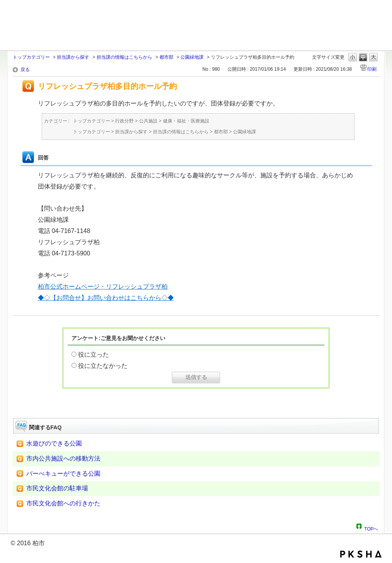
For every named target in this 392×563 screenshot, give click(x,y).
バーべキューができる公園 (63, 474)
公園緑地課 (192, 57)
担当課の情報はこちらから (124, 57)
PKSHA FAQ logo (361, 554)
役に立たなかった (103, 366)
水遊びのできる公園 (54, 443)
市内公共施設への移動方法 (63, 458)
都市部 (166, 57)
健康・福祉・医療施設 (186, 121)
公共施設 (148, 121)
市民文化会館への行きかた (63, 503)
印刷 (372, 69)
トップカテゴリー (31, 57)
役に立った (93, 355)
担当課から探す (73, 57)
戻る (25, 70)
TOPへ (371, 528)
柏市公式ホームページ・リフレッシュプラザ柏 (103, 287)
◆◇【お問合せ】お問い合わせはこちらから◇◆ (106, 298)
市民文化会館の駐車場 (57, 488)
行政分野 (124, 121)
